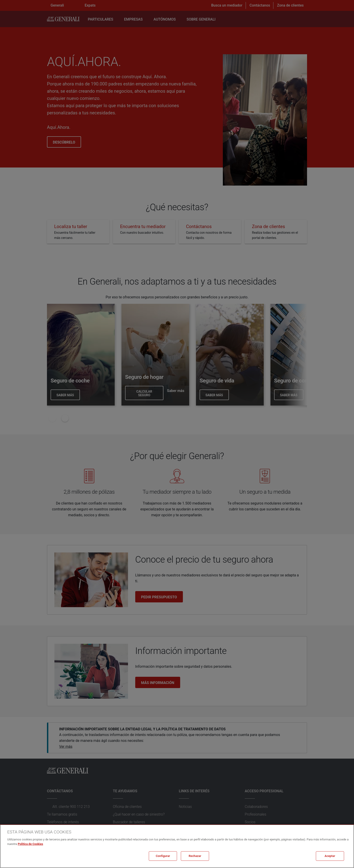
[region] (177, 846)
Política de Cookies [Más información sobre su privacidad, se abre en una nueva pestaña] (30, 844)
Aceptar (330, 856)
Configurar (163, 856)
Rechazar (195, 856)
